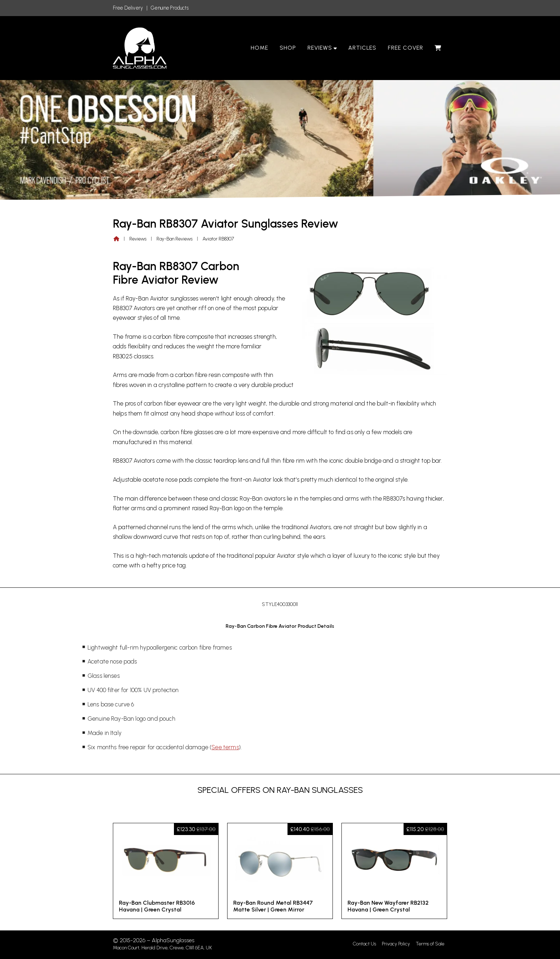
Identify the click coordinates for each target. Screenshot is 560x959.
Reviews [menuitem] (320, 48)
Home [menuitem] (259, 48)
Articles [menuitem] (362, 48)
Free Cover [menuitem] (406, 48)
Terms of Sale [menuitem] (430, 944)
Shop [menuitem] (288, 48)
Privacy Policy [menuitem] (396, 944)
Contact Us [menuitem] (364, 944)
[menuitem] (438, 48)
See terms (225, 747)
